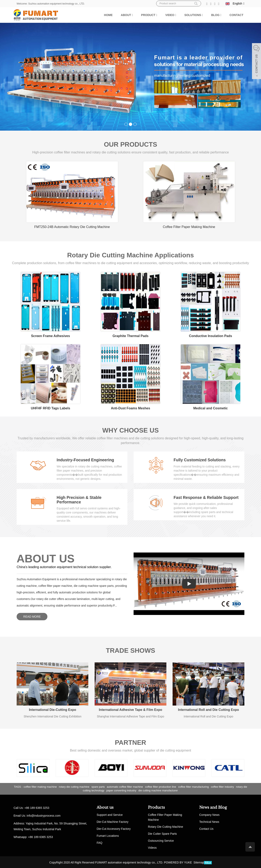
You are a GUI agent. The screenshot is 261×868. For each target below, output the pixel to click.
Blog (216, 15)
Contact (236, 15)
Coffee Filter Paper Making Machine (189, 227)
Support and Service (110, 814)
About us (105, 807)
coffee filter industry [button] (222, 786)
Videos (152, 847)
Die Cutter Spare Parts (162, 833)
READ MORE (32, 616)
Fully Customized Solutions (200, 460)
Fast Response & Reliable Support (207, 497)
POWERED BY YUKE (178, 862)
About (127, 15)
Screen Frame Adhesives (50, 336)
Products (156, 807)
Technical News (209, 821)
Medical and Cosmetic (211, 408)
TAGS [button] (17, 786)
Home (108, 15)
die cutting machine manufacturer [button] (158, 790)
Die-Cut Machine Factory (113, 821)
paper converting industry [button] (121, 790)
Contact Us (206, 828)
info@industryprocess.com (44, 815)
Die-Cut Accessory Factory (114, 828)
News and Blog (213, 807)
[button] (132, 15)
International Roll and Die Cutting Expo (209, 709)
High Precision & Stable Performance (80, 499)
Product (149, 15)
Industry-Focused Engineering (86, 460)
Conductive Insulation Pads (211, 336)
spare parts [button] (98, 786)
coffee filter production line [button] (161, 786)
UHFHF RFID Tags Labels (50, 408)
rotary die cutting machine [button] (74, 786)
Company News (209, 814)
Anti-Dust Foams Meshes (130, 408)
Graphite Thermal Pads (130, 336)
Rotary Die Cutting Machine (165, 826)
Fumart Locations (108, 835)
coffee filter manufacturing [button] (193, 786)
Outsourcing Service (161, 840)
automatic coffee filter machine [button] (125, 786)
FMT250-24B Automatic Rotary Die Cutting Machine (72, 227)
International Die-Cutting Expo (53, 709)
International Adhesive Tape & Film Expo (131, 709)
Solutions (194, 15)
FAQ (100, 842)
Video (171, 15)
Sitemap (199, 862)
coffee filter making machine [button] (40, 786)
